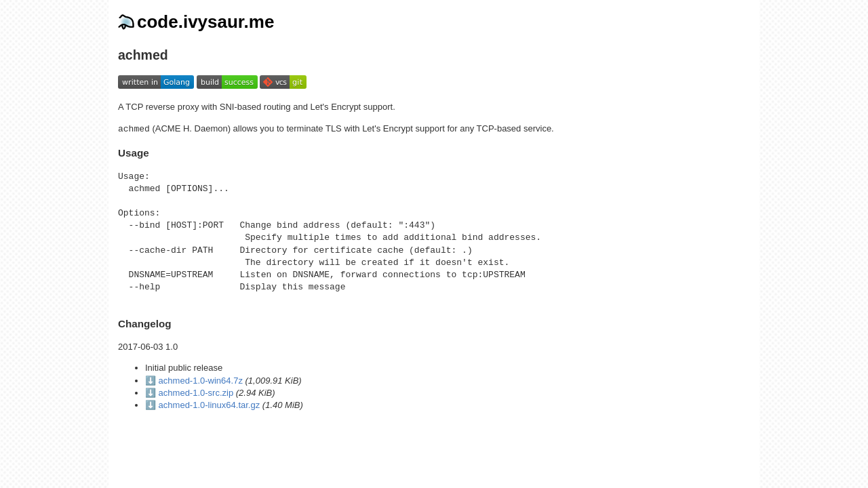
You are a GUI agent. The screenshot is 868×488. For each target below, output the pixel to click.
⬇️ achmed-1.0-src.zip (189, 393)
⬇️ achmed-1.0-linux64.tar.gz (202, 405)
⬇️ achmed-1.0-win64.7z (194, 381)
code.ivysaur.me (196, 22)
